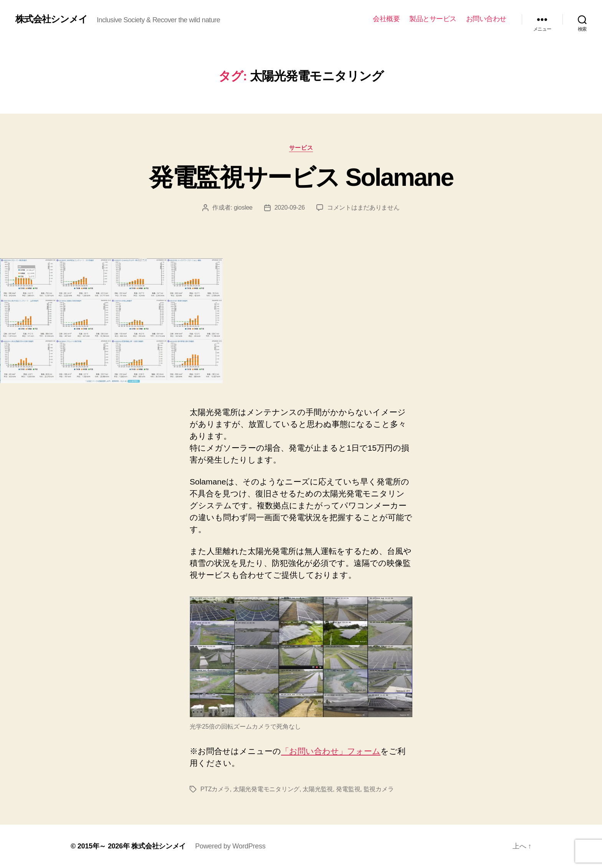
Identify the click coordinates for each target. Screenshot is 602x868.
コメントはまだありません (363, 207)
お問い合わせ (486, 19)
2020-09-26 (290, 207)
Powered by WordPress (230, 846)
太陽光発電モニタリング (266, 789)
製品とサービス (433, 19)
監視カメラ (379, 789)
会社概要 (386, 19)
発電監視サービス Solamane (301, 177)
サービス (301, 148)
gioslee (243, 207)
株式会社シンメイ (51, 19)
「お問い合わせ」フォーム (331, 751)
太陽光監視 (318, 789)
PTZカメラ (215, 789)
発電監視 (348, 789)
